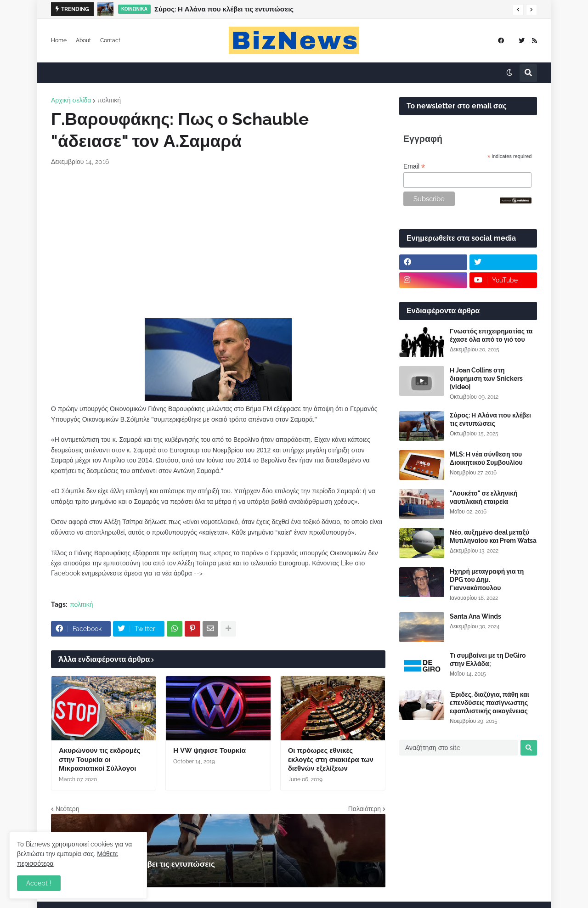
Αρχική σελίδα (71, 100)
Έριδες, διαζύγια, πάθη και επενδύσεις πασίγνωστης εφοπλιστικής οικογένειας (489, 703)
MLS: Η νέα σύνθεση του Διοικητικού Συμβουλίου (486, 458)
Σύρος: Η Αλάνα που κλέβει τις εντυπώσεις (224, 9)
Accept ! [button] (39, 883)
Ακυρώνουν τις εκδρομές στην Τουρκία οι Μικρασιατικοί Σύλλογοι (99, 759)
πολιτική (109, 100)
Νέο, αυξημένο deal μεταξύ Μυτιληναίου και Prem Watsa (493, 536)
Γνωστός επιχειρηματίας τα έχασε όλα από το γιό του (491, 335)
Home (59, 40)
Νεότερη (67, 809)
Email (414, 166)
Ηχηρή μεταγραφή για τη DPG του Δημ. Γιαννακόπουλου (487, 580)
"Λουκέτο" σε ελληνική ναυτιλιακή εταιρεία (484, 497)
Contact (110, 40)
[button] (518, 10)
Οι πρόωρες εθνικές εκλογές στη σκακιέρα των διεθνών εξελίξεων (331, 759)
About (83, 40)
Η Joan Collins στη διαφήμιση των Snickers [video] (486, 378)
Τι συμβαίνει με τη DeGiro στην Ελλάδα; (488, 660)
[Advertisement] (218, 243)
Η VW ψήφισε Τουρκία (209, 750)
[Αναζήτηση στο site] (459, 748)
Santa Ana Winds (475, 616)
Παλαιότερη (365, 809)
